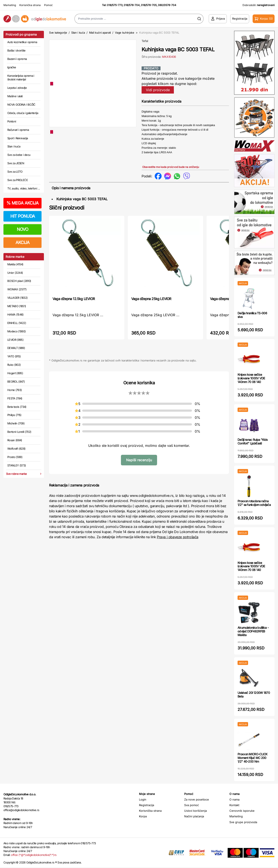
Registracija (147, 805)
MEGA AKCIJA (22, 203)
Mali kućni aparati (100, 33)
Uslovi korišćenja (195, 811)
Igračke (12, 67)
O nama (234, 799)
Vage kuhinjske (124, 33)
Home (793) (15, 390)
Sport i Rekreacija (18, 138)
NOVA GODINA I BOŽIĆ (21, 105)
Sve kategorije (58, 33)
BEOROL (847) (16, 382)
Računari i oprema (18, 130)
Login (143, 799)
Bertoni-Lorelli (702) (19, 432)
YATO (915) (14, 356)
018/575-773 (115, 5)
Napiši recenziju (139, 460)
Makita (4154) (15, 264)
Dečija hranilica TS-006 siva (252, 315)
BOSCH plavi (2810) (19, 281)
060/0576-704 (167, 5)
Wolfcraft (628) (16, 449)
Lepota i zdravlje (17, 88)
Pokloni (12, 121)
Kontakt (234, 805)
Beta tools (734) (17, 407)
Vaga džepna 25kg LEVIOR (151, 299)
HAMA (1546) (15, 314)
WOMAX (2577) (17, 289)
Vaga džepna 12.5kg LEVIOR (74, 299)
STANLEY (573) (17, 465)
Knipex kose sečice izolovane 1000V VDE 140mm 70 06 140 (251, 378)
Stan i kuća (14, 146)
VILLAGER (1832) (17, 298)
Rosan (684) (15, 440)
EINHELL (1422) (17, 323)
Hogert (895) (15, 373)
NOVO (22, 229)
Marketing (10, 5)
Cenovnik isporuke (242, 811)
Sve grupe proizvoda (243, 822)
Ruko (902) (14, 365)
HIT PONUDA (23, 216)
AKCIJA (22, 242)
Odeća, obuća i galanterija (23, 113)
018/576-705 (149, 5)
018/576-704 (132, 5)
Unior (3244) (15, 273)
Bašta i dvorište (16, 50)
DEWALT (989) (16, 348)
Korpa (143, 816)
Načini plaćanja (194, 816)
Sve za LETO (15, 172)
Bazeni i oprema (17, 59)
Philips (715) (14, 415)
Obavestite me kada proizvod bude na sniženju (171, 167)
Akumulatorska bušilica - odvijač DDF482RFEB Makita (253, 631)
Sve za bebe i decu (19, 155)
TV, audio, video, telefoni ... (24, 188)
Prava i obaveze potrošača (178, 537)
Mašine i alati (15, 96)
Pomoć (48, 5)
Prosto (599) (15, 457)
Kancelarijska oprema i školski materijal (21, 78)
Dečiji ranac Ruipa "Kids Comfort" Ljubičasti (253, 441)
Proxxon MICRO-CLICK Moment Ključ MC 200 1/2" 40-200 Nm (253, 758)
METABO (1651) (17, 306)
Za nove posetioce (197, 799)
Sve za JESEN (16, 163)
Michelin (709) (16, 423)
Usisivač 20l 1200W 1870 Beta (254, 694)
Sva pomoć (192, 805)
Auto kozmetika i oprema (22, 42)
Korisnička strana (30, 5)
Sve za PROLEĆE (18, 180)
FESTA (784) (15, 398)
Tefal (145, 41)
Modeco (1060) (17, 331)
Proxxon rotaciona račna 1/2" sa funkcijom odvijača (254, 503)
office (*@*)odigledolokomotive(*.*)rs (34, 855)
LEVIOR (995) (15, 340)
